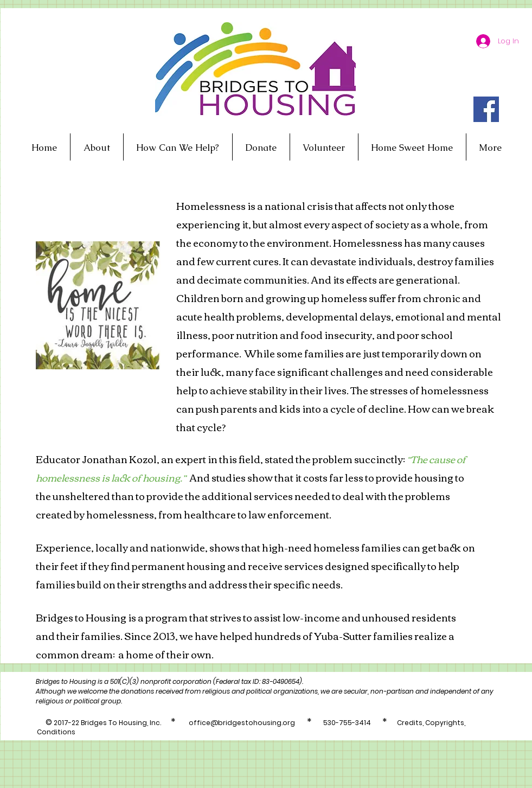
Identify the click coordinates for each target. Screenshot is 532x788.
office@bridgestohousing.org (242, 723)
